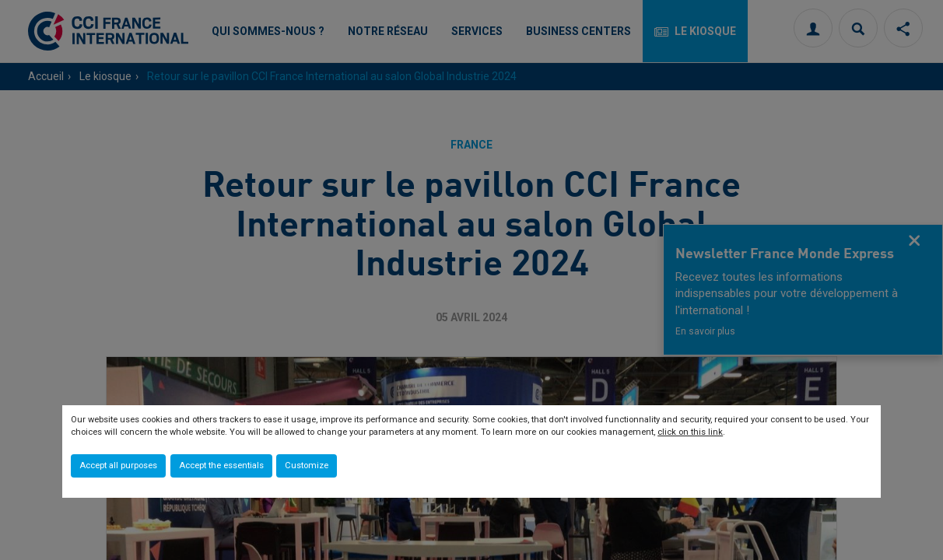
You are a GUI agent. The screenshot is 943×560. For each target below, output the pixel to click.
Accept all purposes (118, 465)
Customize (307, 465)
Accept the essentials (221, 465)
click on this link (690, 432)
